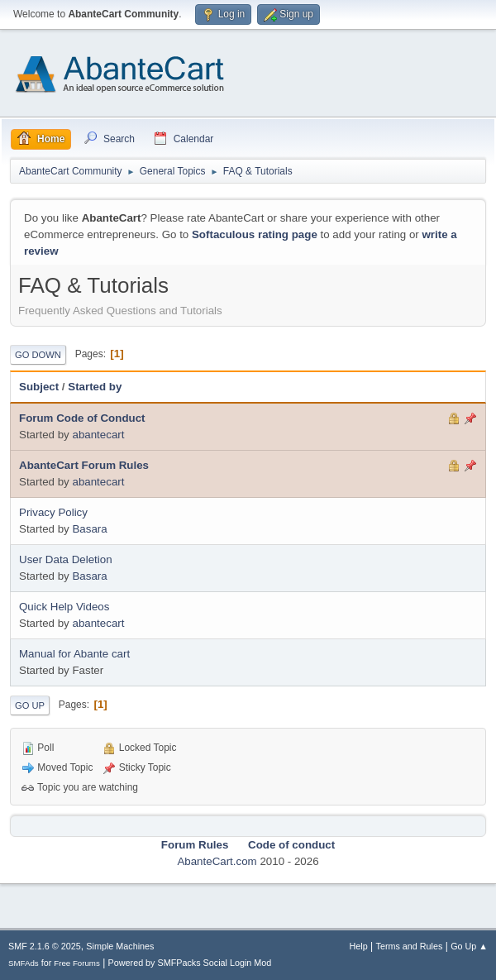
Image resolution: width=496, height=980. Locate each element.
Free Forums (77, 963)
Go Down (38, 355)
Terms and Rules (410, 946)
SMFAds (24, 963)
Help (359, 946)
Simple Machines (120, 946)
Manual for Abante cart (74, 654)
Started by (95, 387)
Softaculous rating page (255, 234)
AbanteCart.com (217, 861)
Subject (39, 387)
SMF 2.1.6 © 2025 (45, 946)
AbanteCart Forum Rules (84, 465)
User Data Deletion (66, 559)
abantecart (98, 435)
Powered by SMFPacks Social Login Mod (190, 963)
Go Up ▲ (469, 946)
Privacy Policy (53, 512)
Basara (89, 529)
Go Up (30, 705)
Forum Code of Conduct (82, 418)
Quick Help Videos (64, 607)
